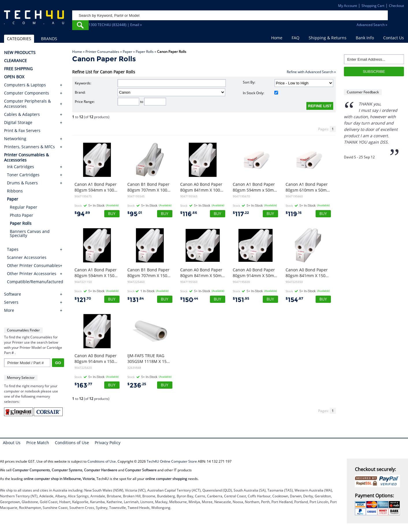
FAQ (296, 38)
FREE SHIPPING (18, 69)
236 (137, 385)
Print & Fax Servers (22, 131)
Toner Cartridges (23, 175)
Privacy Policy (108, 443)
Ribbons (15, 191)
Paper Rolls (145, 52)
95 (135, 214)
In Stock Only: (260, 93)
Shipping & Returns (328, 38)
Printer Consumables (102, 52)
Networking (15, 139)
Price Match (38, 443)
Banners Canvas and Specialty (30, 233)
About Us (12, 443)
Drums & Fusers (22, 183)
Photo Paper (22, 215)
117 (241, 214)
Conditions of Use (72, 443)
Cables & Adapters (22, 114)
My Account (348, 6)
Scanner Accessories (27, 257)
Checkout (396, 6)
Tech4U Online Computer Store (172, 461)
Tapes (13, 249)
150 (189, 300)
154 (294, 300)
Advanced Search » (372, 25)
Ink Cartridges (21, 167)
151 (241, 300)
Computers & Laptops (25, 85)
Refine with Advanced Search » (311, 72)
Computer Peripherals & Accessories (27, 104)
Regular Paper (24, 207)
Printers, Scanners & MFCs (29, 147)
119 (294, 214)
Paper (127, 52)
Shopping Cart (373, 6)
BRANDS (49, 39)
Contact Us (394, 38)
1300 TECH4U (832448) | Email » (115, 25)
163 (83, 385)
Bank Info (365, 38)
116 (189, 214)
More (9, 310)
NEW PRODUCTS (20, 53)
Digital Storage (18, 123)
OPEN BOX (14, 77)
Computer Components (27, 93)
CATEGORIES (19, 39)
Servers (11, 302)
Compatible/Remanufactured (35, 282)
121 (83, 300)
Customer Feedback (363, 92)
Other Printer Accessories (32, 274)
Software (13, 294)
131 (136, 300)
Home (277, 38)
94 (82, 214)
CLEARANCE (15, 61)
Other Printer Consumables (33, 265)
